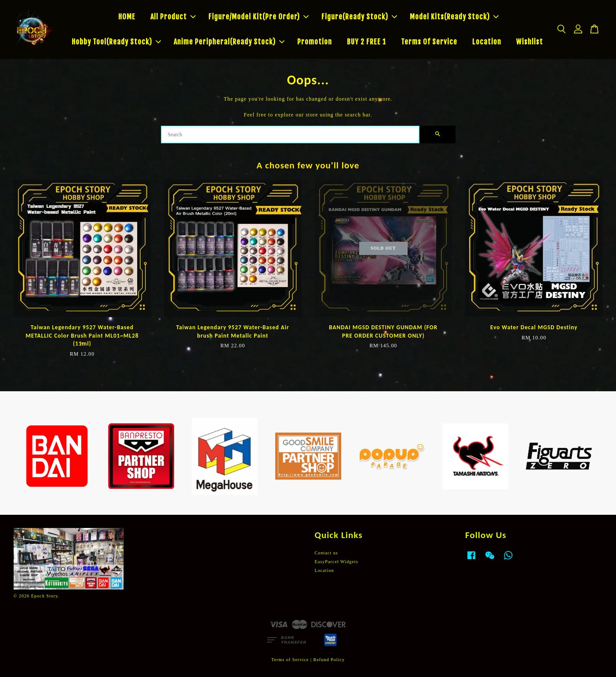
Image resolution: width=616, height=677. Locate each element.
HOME (127, 17)
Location (487, 42)
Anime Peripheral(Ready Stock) (229, 42)
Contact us (326, 553)
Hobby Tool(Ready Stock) (116, 42)
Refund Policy (329, 660)
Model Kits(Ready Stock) (454, 17)
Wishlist (530, 42)
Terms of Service (290, 660)
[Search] (290, 135)
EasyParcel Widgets (337, 562)
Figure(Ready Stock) (359, 17)
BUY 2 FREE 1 (366, 42)
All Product (173, 17)
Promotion (315, 42)
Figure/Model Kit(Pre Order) (259, 17)
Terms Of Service (429, 42)
